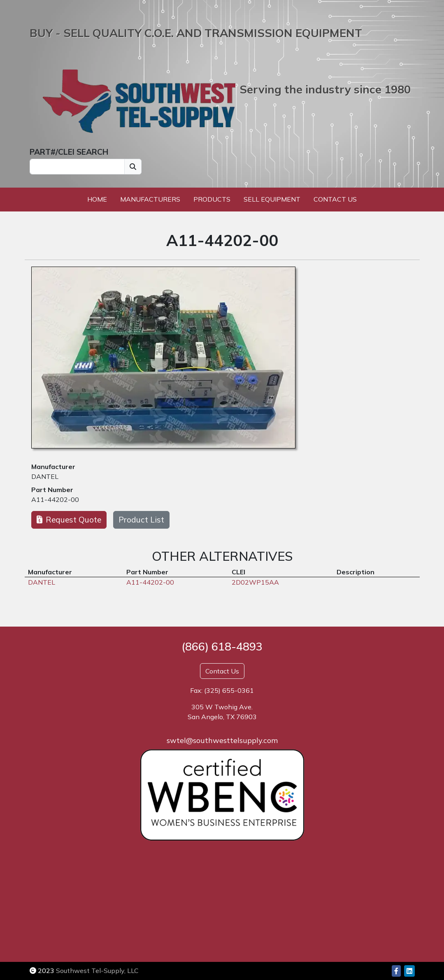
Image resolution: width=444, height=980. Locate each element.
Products (212, 199)
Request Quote (69, 520)
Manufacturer (53, 467)
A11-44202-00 (55, 499)
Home (97, 199)
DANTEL (45, 476)
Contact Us (335, 199)
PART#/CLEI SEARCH (69, 152)
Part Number (52, 490)
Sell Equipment (272, 199)
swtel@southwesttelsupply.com (222, 740)
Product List (141, 520)
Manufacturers (150, 199)
